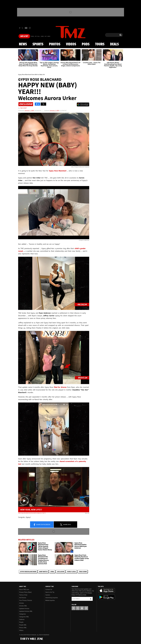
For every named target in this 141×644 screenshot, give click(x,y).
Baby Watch (43, 572)
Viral (52, 572)
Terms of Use (23, 595)
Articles (22, 603)
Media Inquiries (50, 600)
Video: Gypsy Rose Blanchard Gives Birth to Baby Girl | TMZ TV (32, 513)
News (23, 44)
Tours (100, 44)
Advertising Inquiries (52, 598)
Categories (22, 614)
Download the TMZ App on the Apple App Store (107, 591)
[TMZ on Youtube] (26, 28)
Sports (38, 44)
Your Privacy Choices (26, 600)
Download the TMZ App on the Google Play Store (107, 597)
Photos (55, 44)
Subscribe (91, 599)
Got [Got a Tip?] (24, 36)
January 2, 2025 (54, 111)
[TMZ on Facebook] (20, 28)
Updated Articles (24, 609)
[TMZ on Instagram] (30, 28)
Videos (71, 44)
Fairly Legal (71, 572)
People (21, 622)
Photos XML (23, 628)
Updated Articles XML (26, 611)
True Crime (83, 572)
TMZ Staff (23, 108)
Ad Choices (23, 598)
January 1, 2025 (29, 111)
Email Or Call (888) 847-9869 (41, 36)
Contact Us (49, 589)
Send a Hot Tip (50, 592)
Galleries (22, 619)
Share (42, 525)
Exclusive (61, 572)
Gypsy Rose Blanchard (28, 572)
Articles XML (23, 606)
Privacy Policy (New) (25, 592)
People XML (23, 625)
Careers (48, 595)
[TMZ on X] (23, 28)
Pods (86, 44)
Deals (114, 44)
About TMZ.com (24, 589)
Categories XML (24, 617)
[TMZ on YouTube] (82, 608)
